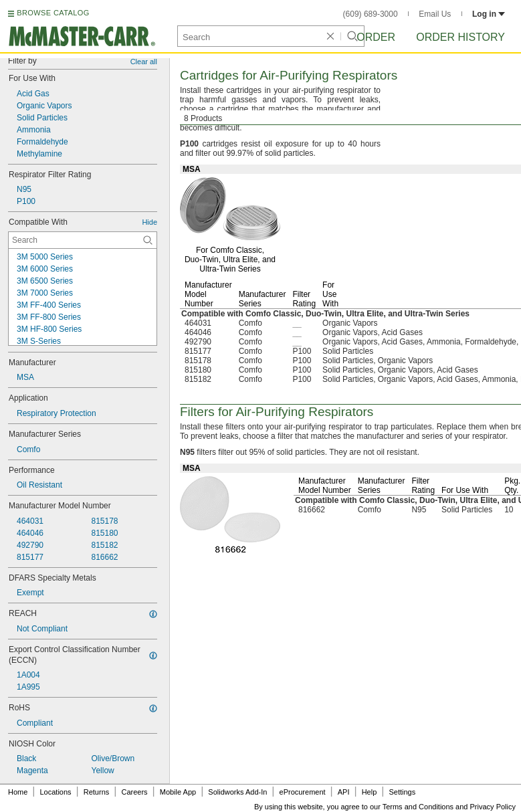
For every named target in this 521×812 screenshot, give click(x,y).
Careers (134, 792)
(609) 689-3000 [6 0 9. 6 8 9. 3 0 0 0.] (371, 14)
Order (376, 37)
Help (370, 792)
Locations (56, 792)
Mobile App (178, 792)
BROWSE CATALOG (53, 13)
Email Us (435, 14)
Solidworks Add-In (237, 792)
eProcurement (303, 792)
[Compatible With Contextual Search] (83, 240)
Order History (460, 37)
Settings (402, 792)
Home (18, 792)
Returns (97, 792)
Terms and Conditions (418, 807)
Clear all (144, 62)
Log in (489, 14)
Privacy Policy (493, 807)
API (344, 792)
